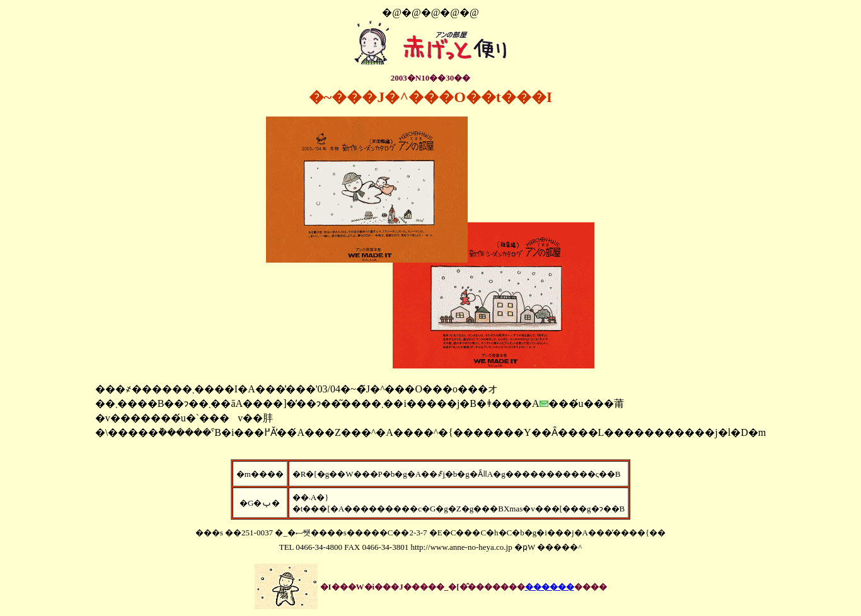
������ (550, 587)
